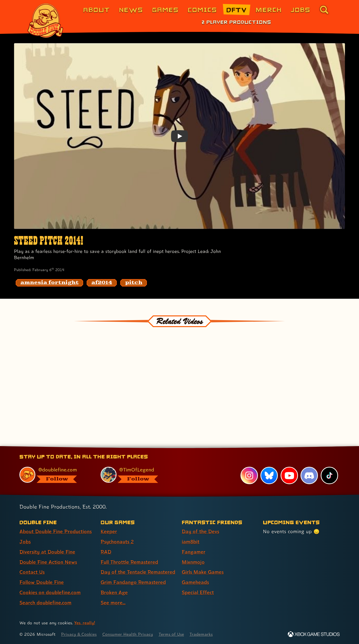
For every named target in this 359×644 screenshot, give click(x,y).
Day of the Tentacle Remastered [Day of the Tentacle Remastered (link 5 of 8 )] (138, 572)
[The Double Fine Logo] (46, 20)
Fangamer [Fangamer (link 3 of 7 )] (194, 552)
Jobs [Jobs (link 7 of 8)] (301, 10)
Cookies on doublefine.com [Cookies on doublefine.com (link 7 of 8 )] (50, 592)
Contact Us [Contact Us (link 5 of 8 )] (32, 572)
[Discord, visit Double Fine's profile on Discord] (309, 475)
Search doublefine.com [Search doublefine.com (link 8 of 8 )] (45, 603)
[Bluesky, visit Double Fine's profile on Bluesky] (269, 475)
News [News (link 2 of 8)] (131, 10)
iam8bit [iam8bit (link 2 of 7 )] (191, 542)
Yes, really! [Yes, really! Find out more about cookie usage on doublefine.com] (85, 623)
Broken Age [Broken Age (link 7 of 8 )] (114, 592)
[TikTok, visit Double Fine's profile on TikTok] (329, 475)
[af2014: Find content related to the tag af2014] (102, 283)
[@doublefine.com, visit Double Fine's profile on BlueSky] (54, 475)
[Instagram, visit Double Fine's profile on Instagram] (249, 475)
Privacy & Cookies (79, 634)
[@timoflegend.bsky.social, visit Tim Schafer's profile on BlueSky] (135, 475)
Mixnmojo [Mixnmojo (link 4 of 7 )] (193, 562)
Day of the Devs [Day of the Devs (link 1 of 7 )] (200, 531)
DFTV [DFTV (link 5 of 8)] (237, 10)
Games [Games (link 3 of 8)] (165, 10)
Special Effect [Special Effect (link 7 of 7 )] (198, 592)
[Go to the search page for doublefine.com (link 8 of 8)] (324, 10)
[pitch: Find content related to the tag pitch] (134, 283)
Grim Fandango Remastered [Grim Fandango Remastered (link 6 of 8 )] (133, 582)
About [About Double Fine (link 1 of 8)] (96, 10)
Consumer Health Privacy (128, 634)
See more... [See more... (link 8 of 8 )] (113, 603)
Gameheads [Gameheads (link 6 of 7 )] (195, 582)
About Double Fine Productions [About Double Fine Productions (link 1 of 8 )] (56, 531)
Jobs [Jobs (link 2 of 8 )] (25, 542)
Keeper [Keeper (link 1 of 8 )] (109, 531)
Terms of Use (171, 634)
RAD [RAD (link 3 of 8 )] (106, 552)
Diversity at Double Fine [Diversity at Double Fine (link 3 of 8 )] (47, 552)
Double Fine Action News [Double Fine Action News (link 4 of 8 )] (48, 562)
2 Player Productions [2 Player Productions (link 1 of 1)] (236, 22)
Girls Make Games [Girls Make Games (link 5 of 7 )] (203, 572)
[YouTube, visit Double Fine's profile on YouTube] (289, 475)
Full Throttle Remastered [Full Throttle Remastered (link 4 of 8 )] (129, 562)
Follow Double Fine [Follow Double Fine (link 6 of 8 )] (42, 582)
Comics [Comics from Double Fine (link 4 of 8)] (202, 10)
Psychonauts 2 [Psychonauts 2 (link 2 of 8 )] (117, 542)
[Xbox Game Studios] (314, 634)
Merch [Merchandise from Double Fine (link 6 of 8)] (269, 10)
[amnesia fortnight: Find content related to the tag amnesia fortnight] (50, 283)
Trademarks (201, 634)
